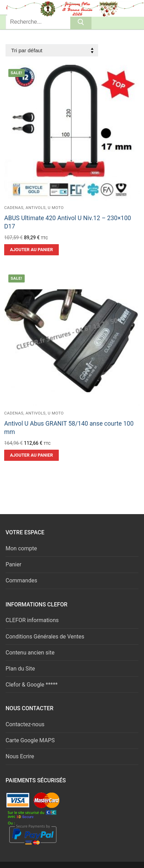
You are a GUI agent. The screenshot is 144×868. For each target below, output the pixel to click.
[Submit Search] (81, 22)
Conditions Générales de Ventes (45, 637)
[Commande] (52, 50)
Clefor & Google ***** (32, 685)
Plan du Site (20, 669)
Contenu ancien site (30, 653)
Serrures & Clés (48, 7)
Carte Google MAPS (30, 740)
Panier (13, 564)
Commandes (21, 580)
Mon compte (21, 548)
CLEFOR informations (32, 620)
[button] (31, 250)
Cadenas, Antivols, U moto (34, 208)
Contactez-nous (25, 724)
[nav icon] (127, 7)
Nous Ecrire (20, 756)
